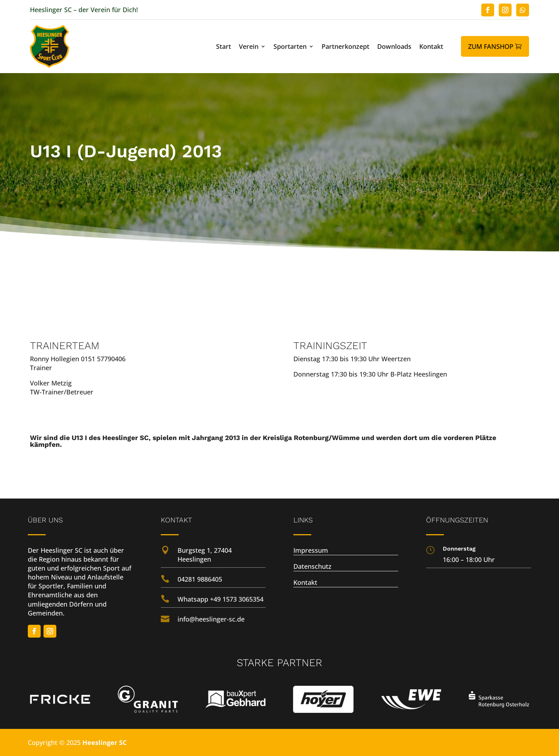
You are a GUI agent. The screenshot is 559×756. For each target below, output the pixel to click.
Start (224, 47)
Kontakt (431, 47)
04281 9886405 (200, 579)
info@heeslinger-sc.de (211, 619)
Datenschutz (312, 566)
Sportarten (290, 47)
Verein (249, 47)
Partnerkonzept (345, 47)
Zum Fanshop (491, 46)
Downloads (394, 47)
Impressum (311, 550)
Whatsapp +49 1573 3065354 (220, 599)
